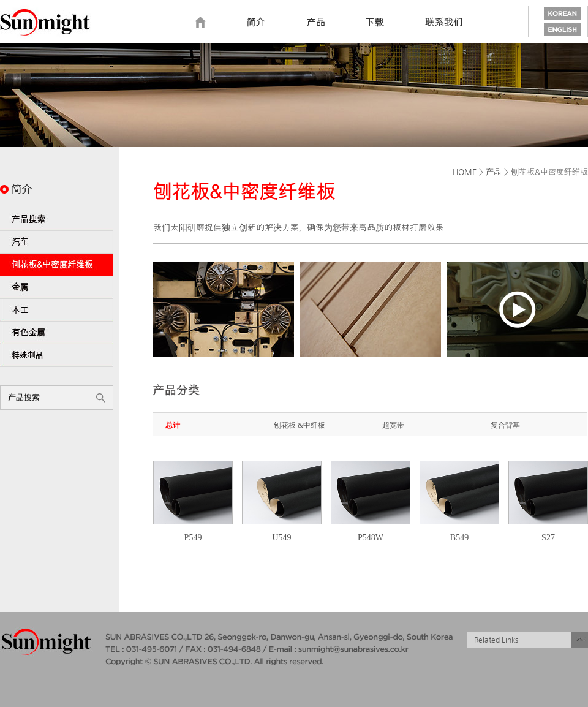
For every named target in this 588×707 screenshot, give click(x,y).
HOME (465, 172)
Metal (57, 287)
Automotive (57, 242)
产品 (494, 172)
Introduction (256, 23)
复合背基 (505, 425)
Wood (57, 310)
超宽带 (393, 425)
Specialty (57, 355)
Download (375, 23)
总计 (173, 425)
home (200, 23)
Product (315, 23)
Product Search (57, 219)
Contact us (444, 23)
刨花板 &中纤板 (300, 425)
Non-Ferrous (57, 333)
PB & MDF (57, 265)
